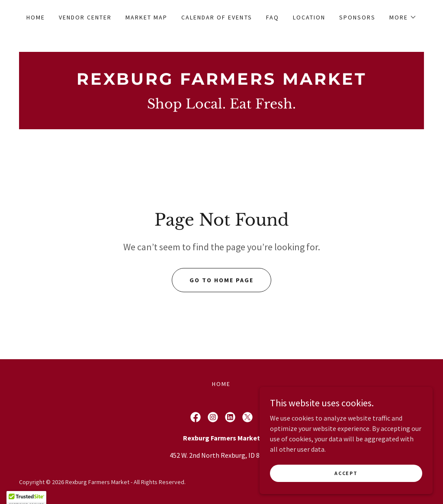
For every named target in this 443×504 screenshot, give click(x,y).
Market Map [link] (146, 17)
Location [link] (309, 17)
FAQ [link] (273, 17)
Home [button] (221, 384)
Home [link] (36, 17)
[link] (221, 82)
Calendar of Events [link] (217, 17)
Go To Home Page (221, 280)
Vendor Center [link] (85, 17)
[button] (403, 17)
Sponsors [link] (357, 17)
